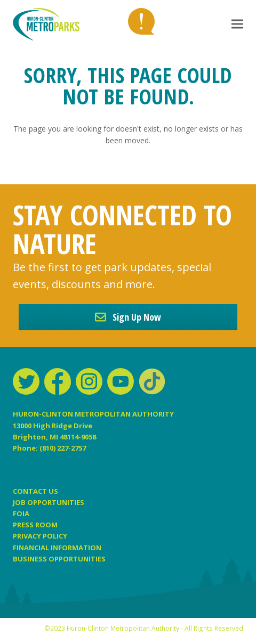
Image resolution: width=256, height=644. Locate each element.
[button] (237, 24)
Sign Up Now (128, 317)
